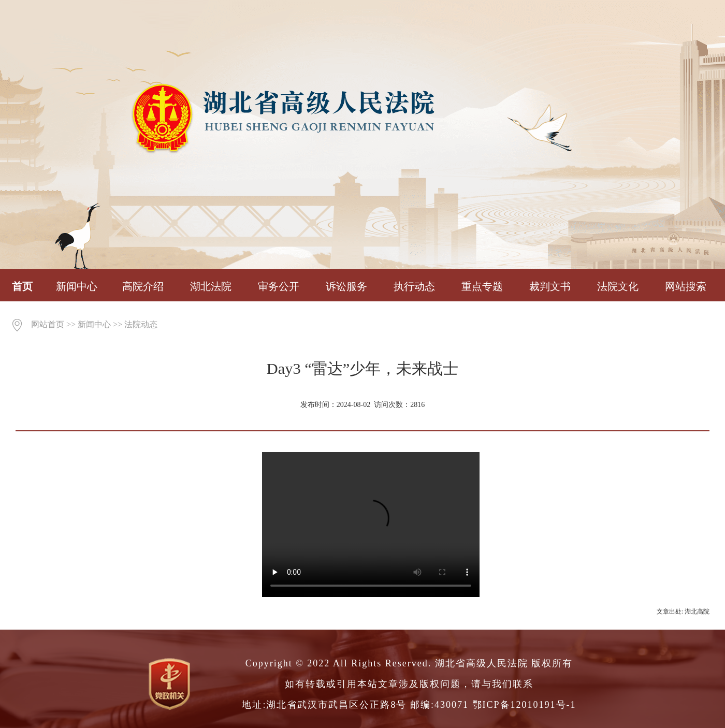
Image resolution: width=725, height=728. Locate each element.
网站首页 (48, 324)
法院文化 (618, 286)
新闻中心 (77, 286)
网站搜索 (686, 286)
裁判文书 (550, 286)
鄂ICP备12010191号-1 (524, 705)
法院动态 (141, 324)
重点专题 (482, 286)
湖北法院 (211, 286)
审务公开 (279, 286)
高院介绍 (143, 286)
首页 (22, 286)
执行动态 (414, 286)
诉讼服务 (346, 286)
